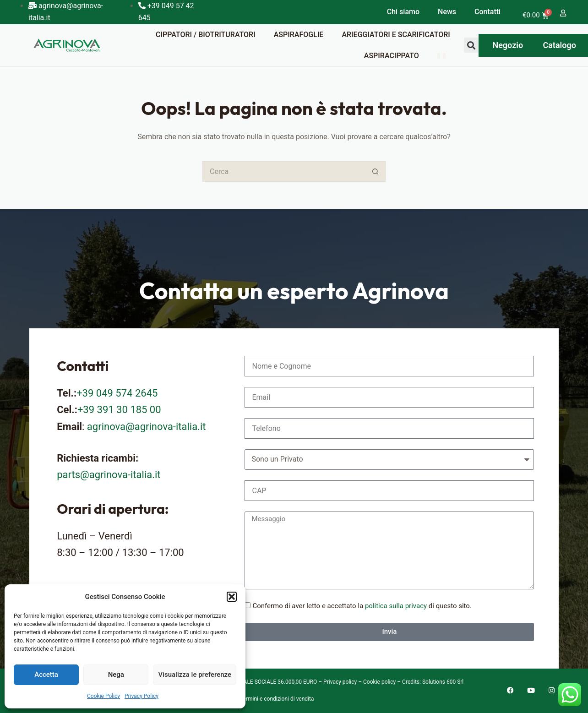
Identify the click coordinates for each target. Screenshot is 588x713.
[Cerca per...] (284, 171)
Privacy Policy (142, 696)
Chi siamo (403, 12)
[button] (232, 597)
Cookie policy (379, 682)
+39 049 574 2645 (117, 393)
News (447, 12)
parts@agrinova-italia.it (109, 475)
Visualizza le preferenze (195, 675)
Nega (116, 675)
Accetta (46, 675)
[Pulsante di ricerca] (375, 171)
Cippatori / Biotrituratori (206, 35)
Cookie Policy (103, 696)
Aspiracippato (392, 56)
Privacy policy (340, 682)
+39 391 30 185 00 (119, 410)
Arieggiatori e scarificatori (396, 35)
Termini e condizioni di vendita (277, 699)
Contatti (487, 12)
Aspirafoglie (299, 35)
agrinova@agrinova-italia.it (147, 427)
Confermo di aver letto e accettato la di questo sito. (362, 606)
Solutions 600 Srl (443, 682)
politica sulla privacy (396, 606)
